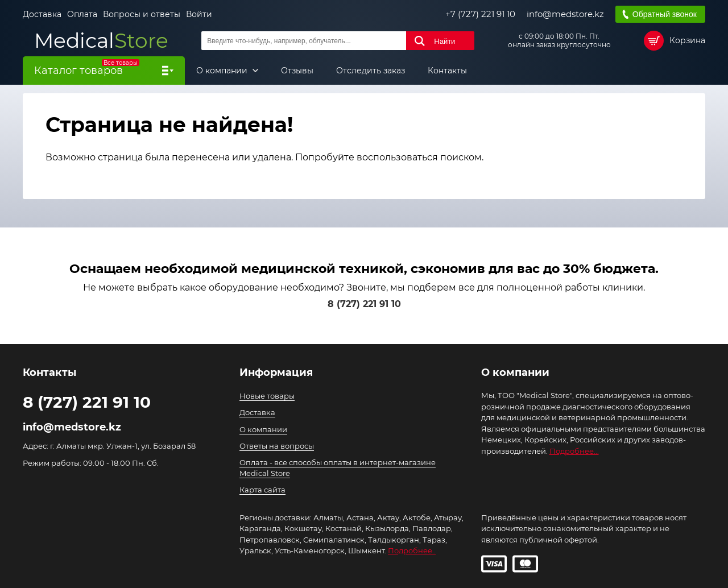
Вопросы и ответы (142, 14)
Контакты (447, 71)
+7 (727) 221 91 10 (480, 14)
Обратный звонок (665, 14)
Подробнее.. (412, 550)
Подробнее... (574, 451)
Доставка (42, 14)
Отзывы (297, 71)
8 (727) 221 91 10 (364, 304)
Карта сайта (262, 490)
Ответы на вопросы (277, 446)
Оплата (82, 14)
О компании (223, 71)
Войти (199, 14)
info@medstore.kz (565, 14)
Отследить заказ (371, 71)
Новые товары (267, 396)
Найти (444, 41)
